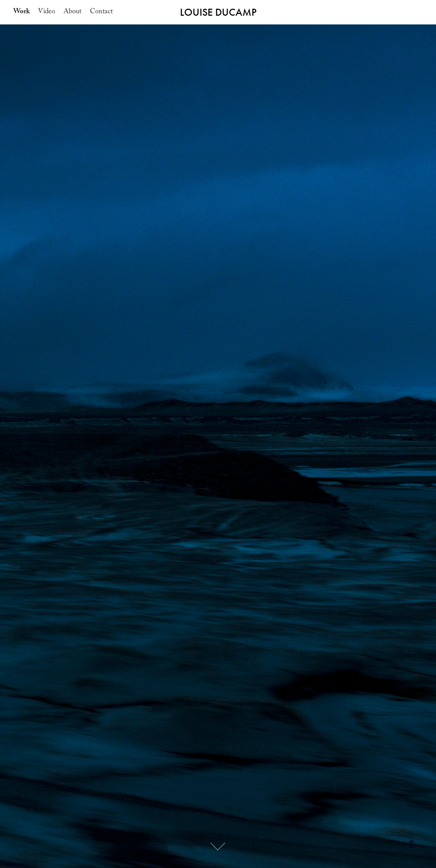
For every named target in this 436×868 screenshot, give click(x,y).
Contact (101, 12)
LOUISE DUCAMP (218, 12)
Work (21, 12)
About (72, 12)
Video (47, 12)
